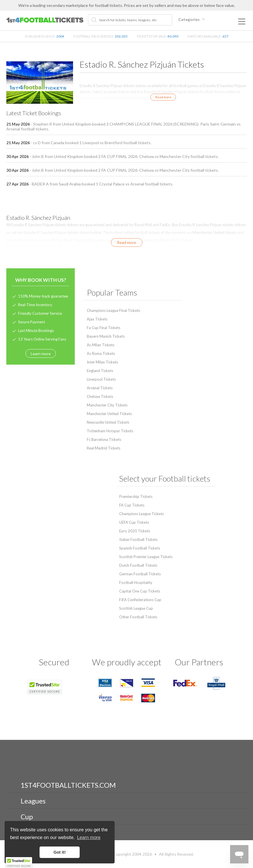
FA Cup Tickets (132, 505)
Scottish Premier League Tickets (146, 557)
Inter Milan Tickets (102, 362)
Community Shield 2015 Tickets (166, 240)
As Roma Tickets (101, 353)
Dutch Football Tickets (138, 565)
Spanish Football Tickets (140, 548)
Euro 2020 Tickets (135, 531)
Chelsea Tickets (100, 396)
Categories (192, 19)
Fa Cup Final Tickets (104, 328)
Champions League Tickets (109, 240)
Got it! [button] (60, 852)
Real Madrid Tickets (104, 448)
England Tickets (100, 371)
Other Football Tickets (138, 617)
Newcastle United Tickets (108, 422)
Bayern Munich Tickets (106, 336)
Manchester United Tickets (109, 414)
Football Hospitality (136, 582)
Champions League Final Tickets (113, 310)
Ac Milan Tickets (101, 345)
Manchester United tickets (214, 232)
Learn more (41, 354)
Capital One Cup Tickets (140, 591)
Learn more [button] (89, 837)
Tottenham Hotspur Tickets (110, 431)
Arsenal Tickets (100, 388)
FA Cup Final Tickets (68, 240)
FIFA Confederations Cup (140, 600)
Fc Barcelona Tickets (104, 439)
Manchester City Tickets (107, 405)
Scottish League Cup (136, 608)
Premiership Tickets (136, 496)
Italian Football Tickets (138, 539)
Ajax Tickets (97, 319)
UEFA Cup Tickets (134, 522)
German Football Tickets (140, 574)
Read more (163, 97)
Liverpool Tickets (101, 379)
